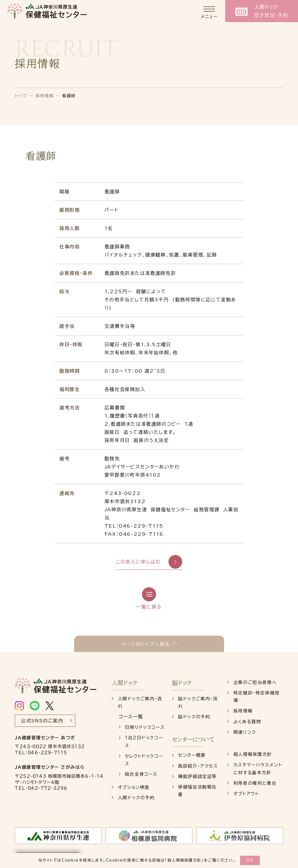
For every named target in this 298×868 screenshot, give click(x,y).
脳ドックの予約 (194, 717)
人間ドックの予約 (136, 798)
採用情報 (45, 96)
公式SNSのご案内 (42, 721)
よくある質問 (247, 722)
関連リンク (245, 732)
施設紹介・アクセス (198, 766)
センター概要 (192, 755)
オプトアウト (246, 794)
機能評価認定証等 (197, 776)
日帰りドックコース (145, 727)
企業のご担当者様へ (255, 682)
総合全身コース (141, 774)
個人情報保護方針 (184, 860)
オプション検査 (134, 787)
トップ (21, 96)
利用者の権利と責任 (255, 783)
